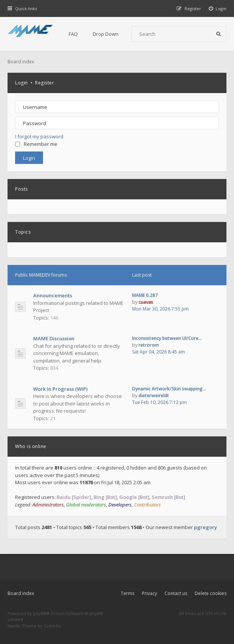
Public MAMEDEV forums (41, 275)
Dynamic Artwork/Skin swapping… (169, 389)
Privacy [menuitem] (149, 593)
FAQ (73, 34)
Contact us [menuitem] (176, 593)
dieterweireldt (154, 395)
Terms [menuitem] (128, 593)
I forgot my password (39, 136)
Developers (120, 505)
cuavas (146, 302)
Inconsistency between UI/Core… (167, 338)
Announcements (53, 295)
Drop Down (106, 34)
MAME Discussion (54, 338)
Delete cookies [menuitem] (211, 593)
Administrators (48, 505)
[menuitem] (218, 8)
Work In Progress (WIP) (60, 389)
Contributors (147, 505)
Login (22, 83)
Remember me (36, 144)
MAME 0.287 (145, 295)
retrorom (149, 345)
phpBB (40, 613)
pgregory (206, 527)
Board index (21, 593)
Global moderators (86, 505)
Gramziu (53, 626)
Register (45, 83)
